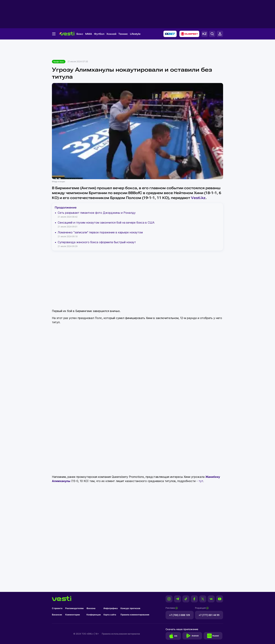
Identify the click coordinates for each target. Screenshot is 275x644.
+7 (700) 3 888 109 (180, 615)
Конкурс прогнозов (130, 608)
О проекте (57, 608)
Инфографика (111, 608)
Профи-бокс (59, 62)
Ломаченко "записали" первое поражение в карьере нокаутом (100, 232)
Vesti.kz (198, 198)
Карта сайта (110, 615)
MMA (89, 34)
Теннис (123, 34)
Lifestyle (135, 34)
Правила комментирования (135, 615)
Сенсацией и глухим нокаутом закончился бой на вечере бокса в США (106, 223)
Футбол (99, 34)
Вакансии (57, 615)
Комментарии (73, 615)
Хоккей (111, 34)
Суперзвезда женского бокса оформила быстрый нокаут (97, 242)
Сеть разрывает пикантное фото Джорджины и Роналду (97, 213)
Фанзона (91, 608)
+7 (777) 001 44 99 (209, 615)
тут (201, 481)
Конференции (94, 615)
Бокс (80, 34)
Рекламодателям (74, 608)
